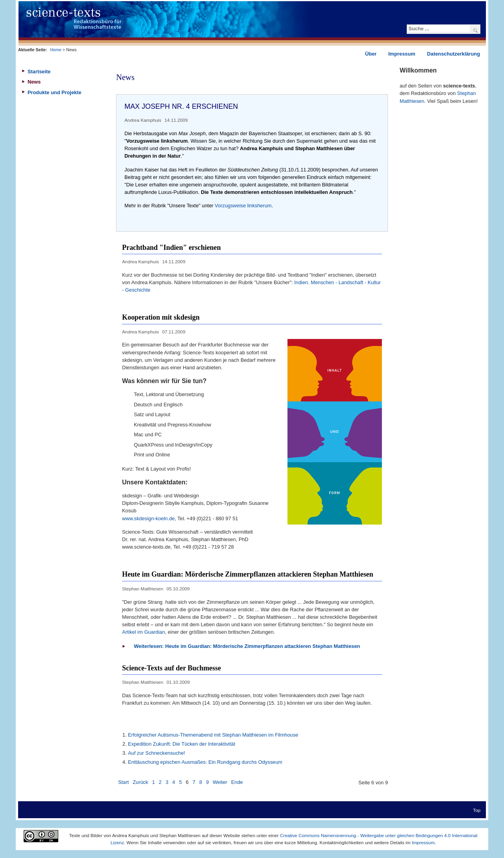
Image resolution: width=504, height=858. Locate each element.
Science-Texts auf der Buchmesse (171, 668)
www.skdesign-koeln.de (148, 518)
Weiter (220, 782)
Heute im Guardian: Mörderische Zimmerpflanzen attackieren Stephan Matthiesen (248, 574)
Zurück (140, 782)
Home (56, 50)
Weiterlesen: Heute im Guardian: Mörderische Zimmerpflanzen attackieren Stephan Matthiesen (247, 646)
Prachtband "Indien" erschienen (171, 248)
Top (477, 810)
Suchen (475, 30)
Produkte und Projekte (55, 92)
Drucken (375, 119)
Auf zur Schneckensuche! (157, 753)
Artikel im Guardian (144, 632)
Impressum (423, 842)
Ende (237, 782)
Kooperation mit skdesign (161, 317)
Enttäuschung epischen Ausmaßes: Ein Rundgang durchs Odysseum (205, 762)
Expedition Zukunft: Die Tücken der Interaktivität (182, 744)
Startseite (39, 72)
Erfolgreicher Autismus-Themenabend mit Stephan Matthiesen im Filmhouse (213, 735)
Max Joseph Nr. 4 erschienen (181, 106)
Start (123, 782)
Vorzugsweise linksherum (243, 206)
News (34, 82)
